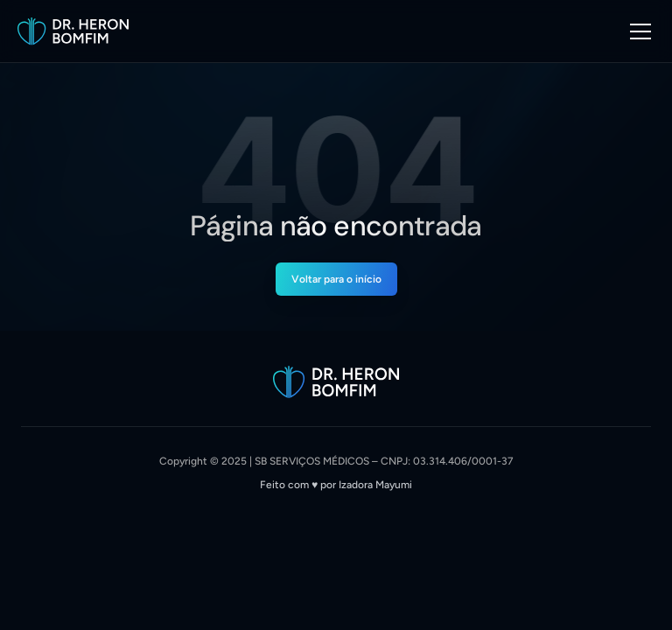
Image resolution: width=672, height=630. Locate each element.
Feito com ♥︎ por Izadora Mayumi (336, 485)
